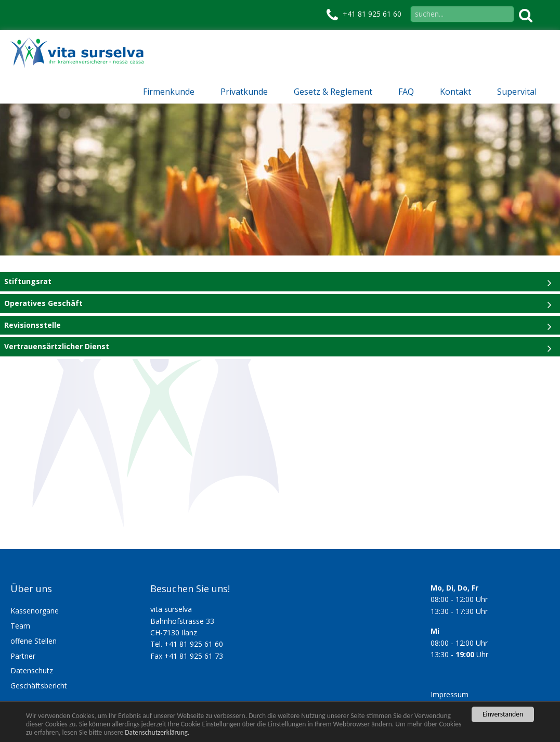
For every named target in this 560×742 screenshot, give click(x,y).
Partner (23, 656)
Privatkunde (244, 92)
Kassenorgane (35, 611)
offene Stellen (34, 641)
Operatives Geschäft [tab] (43, 303)
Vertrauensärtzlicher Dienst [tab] (57, 346)
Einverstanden (503, 714)
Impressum (450, 694)
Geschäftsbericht (39, 686)
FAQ (406, 92)
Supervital (517, 92)
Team (20, 626)
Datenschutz (32, 670)
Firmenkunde (169, 92)
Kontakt (455, 92)
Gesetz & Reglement (333, 92)
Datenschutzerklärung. (157, 732)
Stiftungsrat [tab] (28, 281)
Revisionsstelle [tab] (32, 325)
